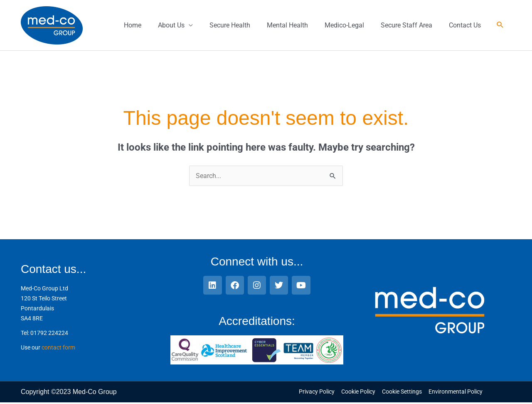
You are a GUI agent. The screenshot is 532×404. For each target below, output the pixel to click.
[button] (500, 26)
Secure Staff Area (406, 26)
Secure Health (230, 26)
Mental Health (287, 26)
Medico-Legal (344, 26)
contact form (58, 349)
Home (133, 26)
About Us (171, 26)
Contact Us (465, 26)
